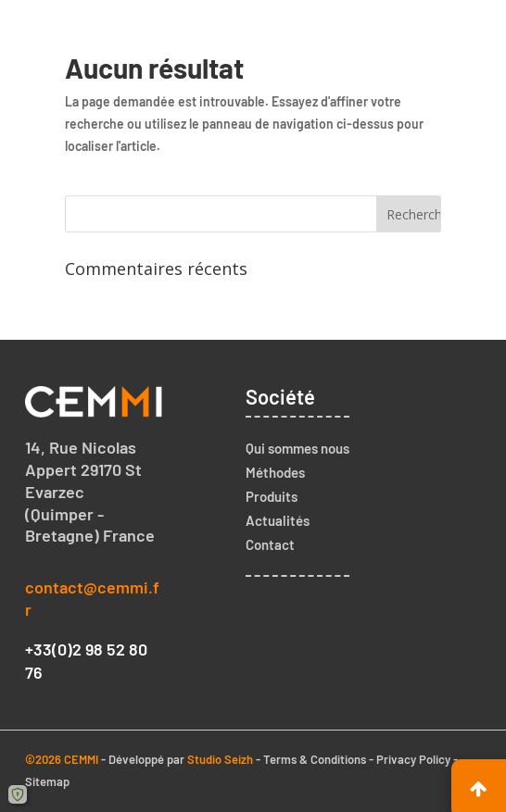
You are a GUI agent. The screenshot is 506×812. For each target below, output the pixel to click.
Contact (270, 544)
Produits (272, 496)
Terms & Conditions (315, 759)
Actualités (278, 520)
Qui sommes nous (297, 448)
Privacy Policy (413, 759)
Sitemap (47, 781)
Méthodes (275, 472)
